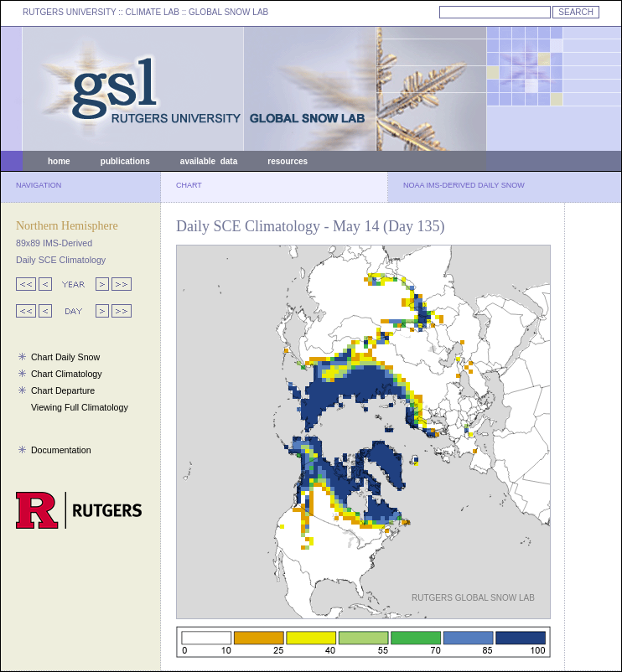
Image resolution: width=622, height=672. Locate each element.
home (59, 161)
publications (125, 161)
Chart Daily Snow (65, 357)
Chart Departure (63, 390)
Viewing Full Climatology (80, 407)
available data (209, 161)
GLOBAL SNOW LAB (228, 12)
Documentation (61, 450)
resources (288, 161)
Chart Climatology (67, 374)
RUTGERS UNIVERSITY (70, 12)
